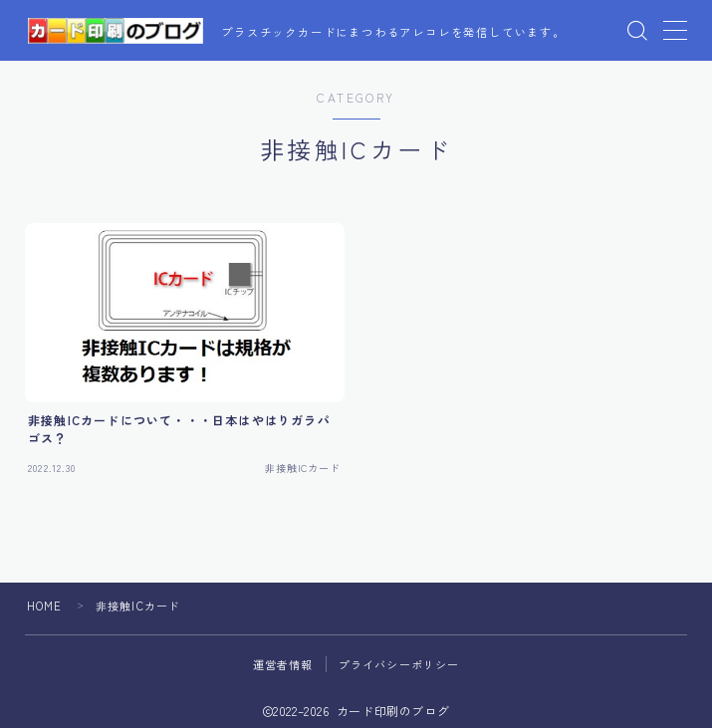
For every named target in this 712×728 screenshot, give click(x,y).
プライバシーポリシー (399, 664)
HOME (45, 606)
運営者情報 (283, 664)
